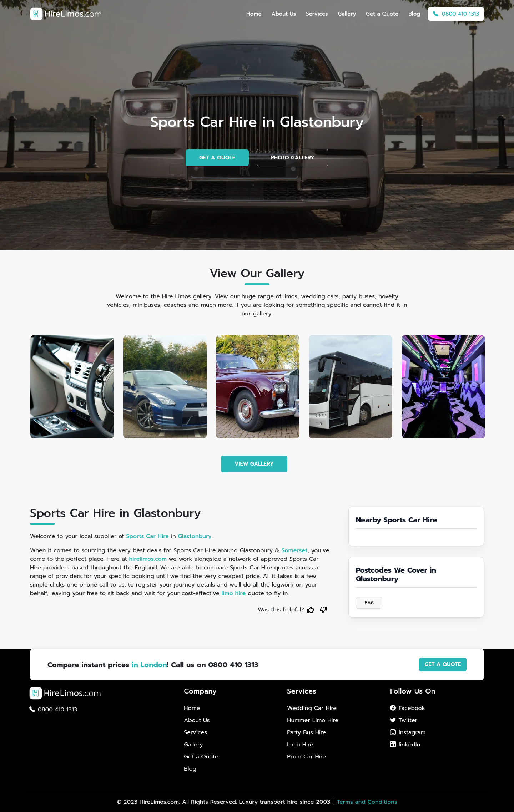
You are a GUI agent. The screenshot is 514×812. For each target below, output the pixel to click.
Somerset (294, 550)
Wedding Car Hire (312, 708)
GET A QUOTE (217, 158)
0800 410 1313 (456, 14)
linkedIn (405, 745)
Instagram (408, 732)
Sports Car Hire (147, 536)
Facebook (408, 708)
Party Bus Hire (306, 732)
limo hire (234, 593)
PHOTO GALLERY (293, 158)
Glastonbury (195, 536)
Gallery (347, 14)
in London (149, 665)
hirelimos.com (148, 559)
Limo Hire (300, 745)
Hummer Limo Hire (313, 720)
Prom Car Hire (306, 757)
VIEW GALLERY (254, 464)
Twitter (404, 720)
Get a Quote (382, 14)
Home (254, 14)
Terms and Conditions (367, 802)
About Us (284, 14)
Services (317, 14)
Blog (414, 14)
